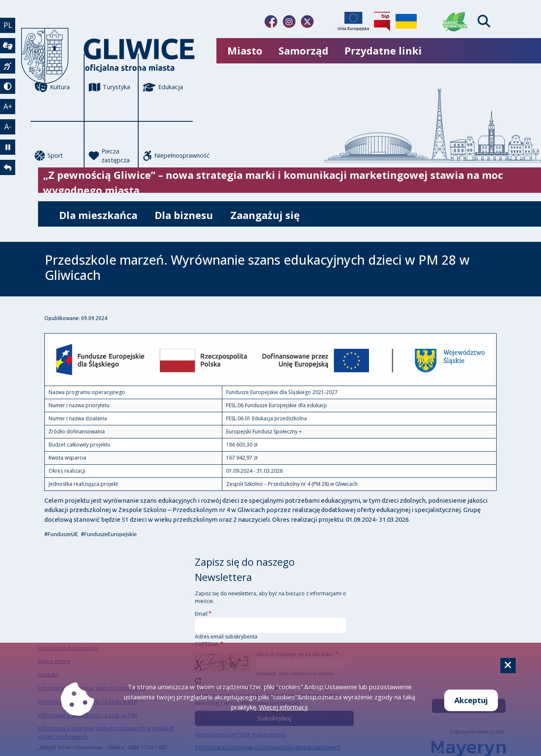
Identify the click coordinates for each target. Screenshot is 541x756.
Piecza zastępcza (109, 156)
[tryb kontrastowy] (8, 86)
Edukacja (163, 87)
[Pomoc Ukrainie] (406, 22)
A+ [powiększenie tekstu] (8, 106)
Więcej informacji (283, 707)
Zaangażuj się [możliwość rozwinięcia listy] (265, 215)
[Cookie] (508, 666)
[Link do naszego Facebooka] (271, 22)
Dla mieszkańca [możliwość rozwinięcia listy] (98, 215)
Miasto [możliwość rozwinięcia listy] (245, 51)
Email (201, 614)
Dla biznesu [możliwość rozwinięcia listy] (184, 215)
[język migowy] (8, 66)
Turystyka (109, 87)
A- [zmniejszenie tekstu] (8, 126)
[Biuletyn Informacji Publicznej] (382, 22)
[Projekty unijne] (353, 22)
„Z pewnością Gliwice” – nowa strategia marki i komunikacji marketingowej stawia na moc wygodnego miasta (273, 182)
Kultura (52, 87)
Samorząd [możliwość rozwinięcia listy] (303, 51)
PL (8, 25)
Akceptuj (471, 700)
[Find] (484, 21)
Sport (49, 156)
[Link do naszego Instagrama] (289, 22)
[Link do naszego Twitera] (307, 22)
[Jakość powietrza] (455, 22)
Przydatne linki (383, 51)
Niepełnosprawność (168, 156)
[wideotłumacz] (8, 46)
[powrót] (8, 167)
